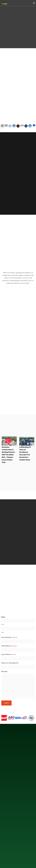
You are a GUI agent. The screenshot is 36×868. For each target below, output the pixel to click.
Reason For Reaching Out (10, 653)
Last (3, 623)
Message (4, 662)
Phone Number (9, 628)
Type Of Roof (9, 645)
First (3, 615)
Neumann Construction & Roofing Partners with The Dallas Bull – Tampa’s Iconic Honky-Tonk (8, 445)
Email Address (9, 637)
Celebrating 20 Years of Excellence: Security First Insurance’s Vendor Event (25, 444)
